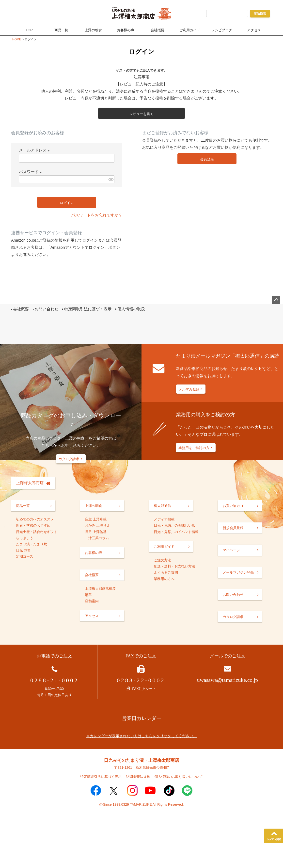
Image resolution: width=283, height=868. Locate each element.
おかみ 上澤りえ (97, 525)
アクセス (254, 30)
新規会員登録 (233, 528)
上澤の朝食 (93, 30)
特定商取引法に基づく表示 (88, 309)
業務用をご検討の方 (194, 448)
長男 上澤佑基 (96, 532)
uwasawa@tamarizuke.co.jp (228, 680)
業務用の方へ (164, 579)
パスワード (31, 172)
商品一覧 (61, 30)
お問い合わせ (47, 309)
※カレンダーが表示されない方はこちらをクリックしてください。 (141, 736)
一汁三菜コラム (97, 538)
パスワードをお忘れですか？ (97, 215)
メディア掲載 (164, 519)
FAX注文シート (141, 689)
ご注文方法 (162, 560)
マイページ (231, 550)
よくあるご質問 (166, 572)
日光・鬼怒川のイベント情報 (176, 532)
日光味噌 (23, 550)
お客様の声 (126, 30)
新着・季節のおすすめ (33, 525)
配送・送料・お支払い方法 (174, 566)
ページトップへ (276, 300)
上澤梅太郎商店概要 (100, 588)
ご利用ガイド (190, 30)
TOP (29, 30)
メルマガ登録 (189, 389)
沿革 (88, 595)
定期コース (25, 556)
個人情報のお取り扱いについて (179, 777)
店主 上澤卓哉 (96, 519)
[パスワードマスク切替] (111, 179)
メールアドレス (35, 150)
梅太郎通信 (162, 506)
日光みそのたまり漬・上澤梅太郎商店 (141, 760)
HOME (17, 39)
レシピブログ (222, 30)
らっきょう (25, 538)
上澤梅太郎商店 (30, 483)
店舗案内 (92, 601)
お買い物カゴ (233, 506)
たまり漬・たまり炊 (31, 544)
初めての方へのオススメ (35, 519)
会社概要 (157, 30)
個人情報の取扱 (131, 309)
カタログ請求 (69, 459)
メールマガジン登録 (238, 572)
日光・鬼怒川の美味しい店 (174, 525)
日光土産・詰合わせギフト (37, 532)
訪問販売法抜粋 (138, 777)
